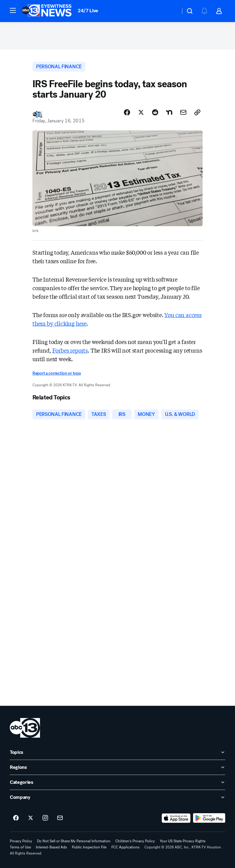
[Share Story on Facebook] (127, 112)
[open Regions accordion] (117, 767)
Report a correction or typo (57, 373)
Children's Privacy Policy (135, 841)
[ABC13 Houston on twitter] (31, 818)
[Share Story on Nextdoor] (169, 112)
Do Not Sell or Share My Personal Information (74, 841)
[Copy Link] (197, 112)
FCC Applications (125, 847)
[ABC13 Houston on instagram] (45, 818)
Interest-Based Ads (51, 847)
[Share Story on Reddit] (155, 112)
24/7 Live (88, 11)
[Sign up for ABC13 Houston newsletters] (60, 818)
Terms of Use (20, 847)
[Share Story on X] (141, 112)
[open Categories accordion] (117, 782)
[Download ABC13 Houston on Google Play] (209, 818)
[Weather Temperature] (171, 11)
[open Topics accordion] (117, 752)
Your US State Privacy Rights (183, 841)
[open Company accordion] (117, 797)
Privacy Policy (21, 841)
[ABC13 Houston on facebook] (16, 818)
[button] (13, 10)
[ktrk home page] (25, 728)
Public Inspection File (89, 847)
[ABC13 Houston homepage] (47, 11)
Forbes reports (70, 350)
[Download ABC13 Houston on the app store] (176, 818)
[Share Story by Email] (183, 112)
